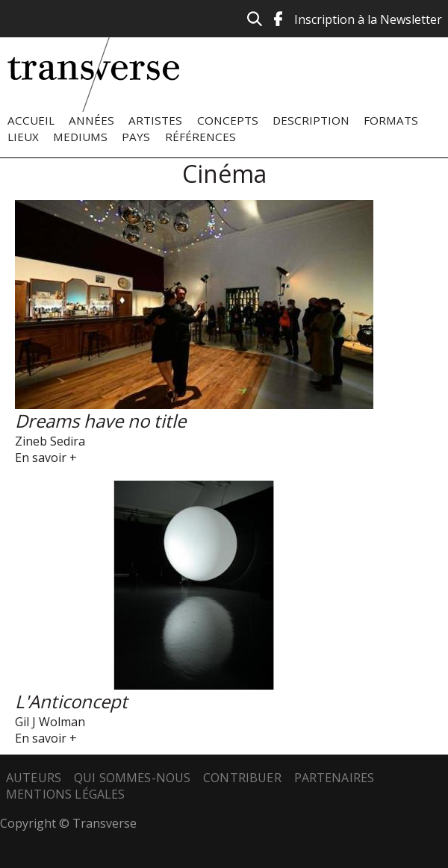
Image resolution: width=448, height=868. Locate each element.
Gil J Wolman (50, 722)
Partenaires (335, 778)
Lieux (23, 137)
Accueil (31, 120)
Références (200, 137)
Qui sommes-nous (132, 778)
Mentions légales (66, 794)
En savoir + (46, 458)
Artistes (155, 120)
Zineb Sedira (50, 441)
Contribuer (242, 778)
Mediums (80, 137)
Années (91, 120)
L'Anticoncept (71, 701)
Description (311, 120)
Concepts (228, 120)
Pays (136, 137)
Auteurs (34, 778)
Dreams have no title (100, 421)
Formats (391, 120)
